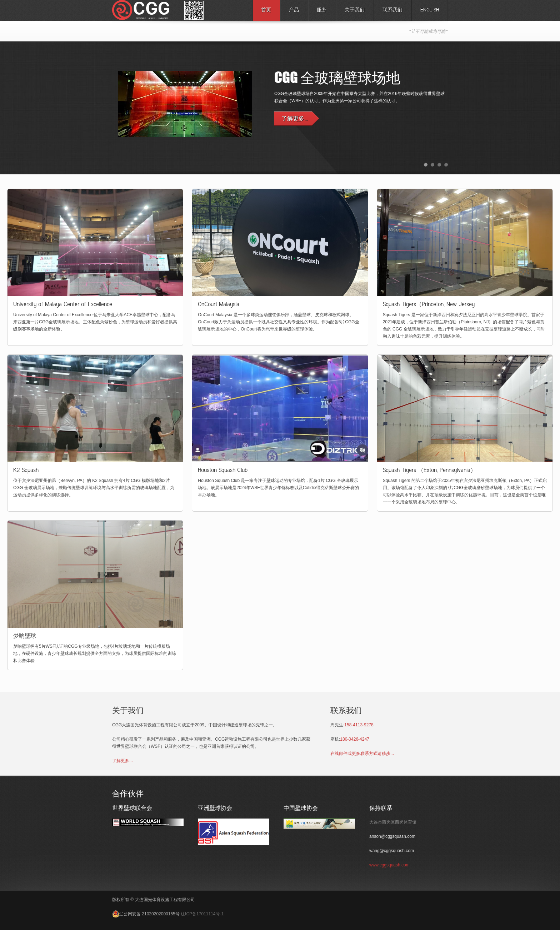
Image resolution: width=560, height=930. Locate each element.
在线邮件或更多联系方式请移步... (362, 754)
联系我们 (392, 10)
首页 (266, 10)
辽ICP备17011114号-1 (202, 914)
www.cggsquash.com (389, 865)
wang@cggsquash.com (392, 851)
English (430, 10)
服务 (320, 12)
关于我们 (355, 10)
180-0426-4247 (354, 739)
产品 (292, 12)
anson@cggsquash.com (392, 836)
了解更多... (122, 761)
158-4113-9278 (359, 725)
